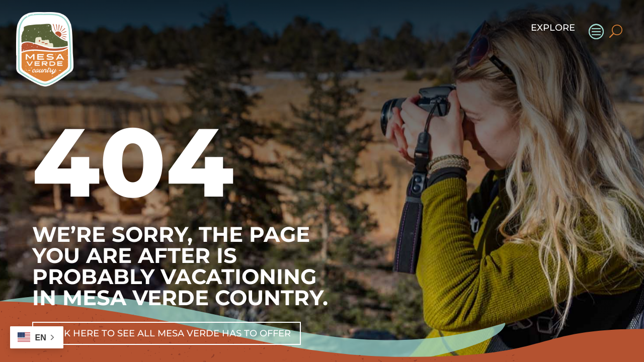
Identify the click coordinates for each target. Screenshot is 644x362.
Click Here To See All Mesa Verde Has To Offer (167, 333)
